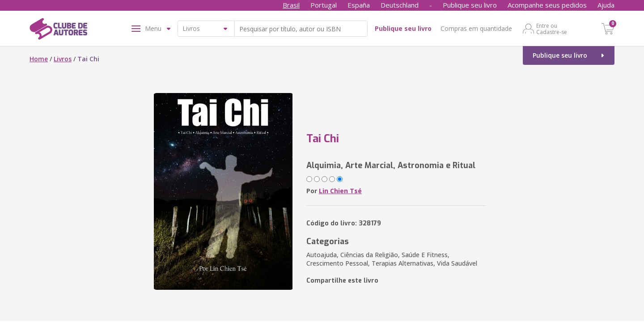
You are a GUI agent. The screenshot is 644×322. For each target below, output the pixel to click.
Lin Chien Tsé (340, 191)
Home (39, 59)
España (359, 5)
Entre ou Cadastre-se (552, 29)
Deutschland (400, 5)
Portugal (324, 5)
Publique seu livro (470, 5)
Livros (63, 59)
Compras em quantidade (476, 28)
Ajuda (606, 5)
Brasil (291, 5)
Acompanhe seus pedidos (547, 5)
